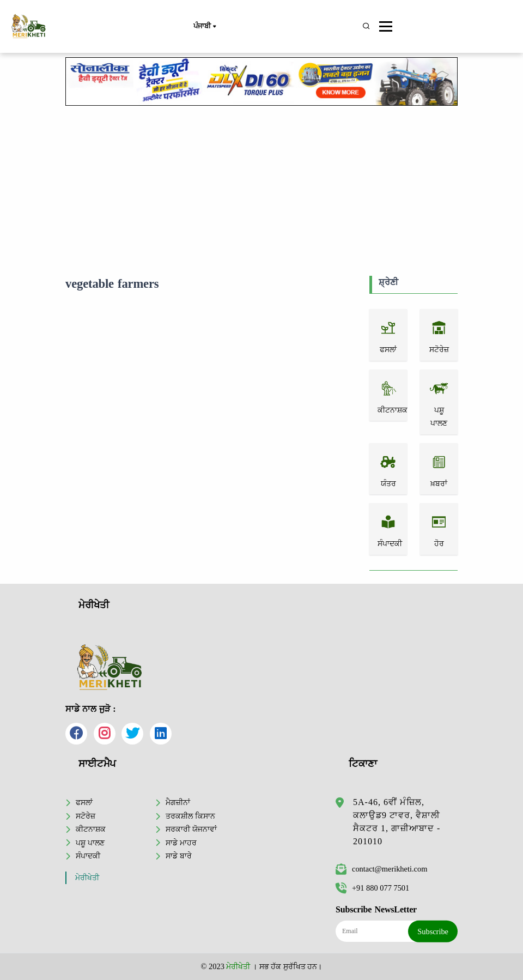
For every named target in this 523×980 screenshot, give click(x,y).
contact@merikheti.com (381, 869)
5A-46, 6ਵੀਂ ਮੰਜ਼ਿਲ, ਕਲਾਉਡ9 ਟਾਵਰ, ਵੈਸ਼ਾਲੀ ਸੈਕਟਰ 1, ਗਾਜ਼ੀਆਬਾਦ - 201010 (397, 822)
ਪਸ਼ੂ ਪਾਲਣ (90, 843)
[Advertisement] (261, 189)
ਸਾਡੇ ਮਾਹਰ (181, 843)
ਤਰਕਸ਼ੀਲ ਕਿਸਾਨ (190, 816)
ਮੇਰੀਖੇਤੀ (87, 878)
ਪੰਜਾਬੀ (204, 27)
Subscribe (433, 931)
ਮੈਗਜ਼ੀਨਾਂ (178, 802)
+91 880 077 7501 (372, 888)
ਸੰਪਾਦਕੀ (88, 856)
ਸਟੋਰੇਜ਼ (86, 816)
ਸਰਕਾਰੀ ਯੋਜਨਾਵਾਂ (191, 829)
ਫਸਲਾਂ (84, 802)
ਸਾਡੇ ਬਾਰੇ (179, 856)
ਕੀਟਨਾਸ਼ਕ (91, 829)
